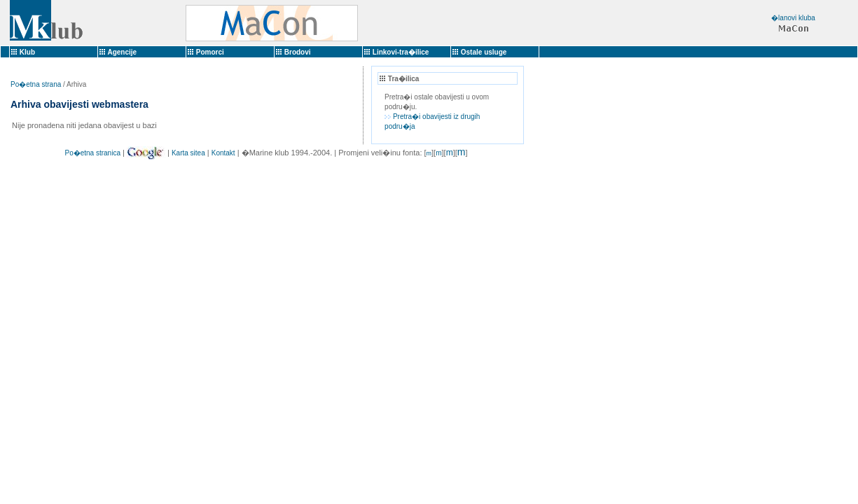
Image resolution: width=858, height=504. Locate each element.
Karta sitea (188, 153)
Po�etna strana (36, 84)
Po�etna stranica (92, 153)
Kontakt (223, 153)
